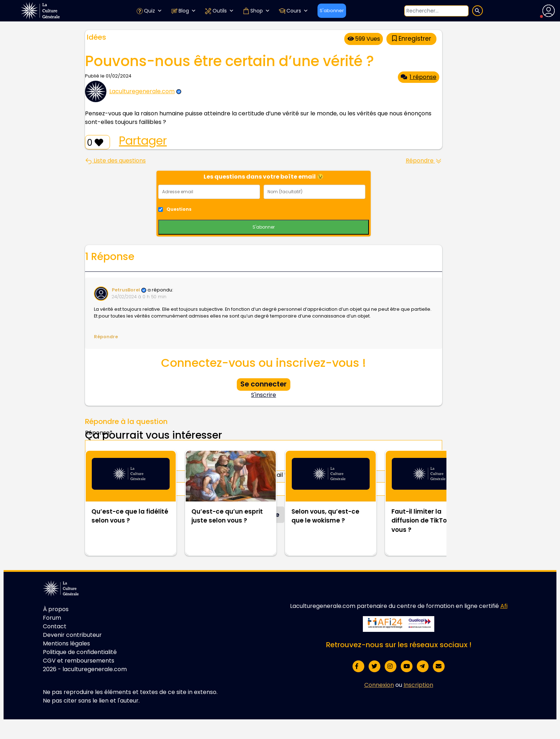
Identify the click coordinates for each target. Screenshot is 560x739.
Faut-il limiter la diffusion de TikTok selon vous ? (430, 521)
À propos (56, 609)
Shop (256, 11)
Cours (293, 11)
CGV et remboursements (79, 661)
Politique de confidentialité (80, 652)
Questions (179, 209)
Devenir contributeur (72, 635)
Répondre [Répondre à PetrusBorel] (106, 337)
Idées (96, 37)
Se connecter (264, 384)
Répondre (424, 161)
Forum (52, 618)
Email (277, 475)
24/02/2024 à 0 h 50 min (139, 297)
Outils (219, 11)
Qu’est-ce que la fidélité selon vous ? (130, 516)
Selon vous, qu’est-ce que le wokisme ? (325, 516)
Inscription (418, 685)
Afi (504, 606)
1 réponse (419, 77)
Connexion (379, 685)
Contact (55, 626)
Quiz (149, 11)
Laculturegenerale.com (142, 91)
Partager (143, 141)
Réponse (99, 433)
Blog (183, 11)
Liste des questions (115, 161)
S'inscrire (264, 395)
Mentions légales (66, 643)
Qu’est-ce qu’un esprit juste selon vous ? (227, 516)
